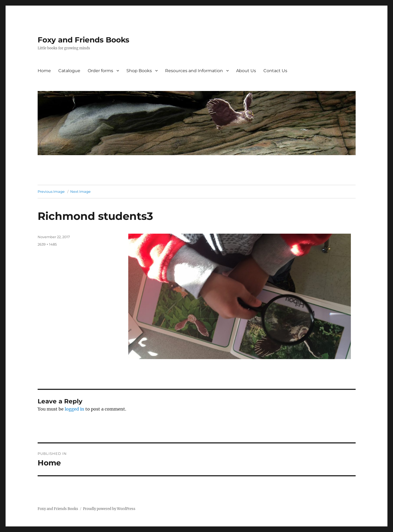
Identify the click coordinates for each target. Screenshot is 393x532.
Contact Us (275, 71)
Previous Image (51, 191)
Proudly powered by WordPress (109, 509)
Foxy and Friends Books (83, 40)
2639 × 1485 (47, 244)
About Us (246, 71)
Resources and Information (194, 71)
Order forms (100, 71)
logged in (74, 409)
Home (44, 71)
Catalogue (69, 71)
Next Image (80, 191)
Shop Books (139, 71)
